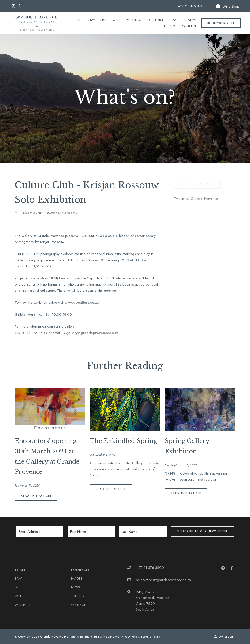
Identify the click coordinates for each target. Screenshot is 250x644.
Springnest (113, 637)
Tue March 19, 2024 (27, 486)
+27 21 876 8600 (192, 6)
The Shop (169, 26)
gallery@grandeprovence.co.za (92, 333)
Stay (91, 20)
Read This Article (36, 496)
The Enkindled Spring (123, 441)
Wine (116, 20)
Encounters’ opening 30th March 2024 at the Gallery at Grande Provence (47, 456)
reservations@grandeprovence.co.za (163, 580)
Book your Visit (221, 23)
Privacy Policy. (131, 637)
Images (177, 20)
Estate (77, 20)
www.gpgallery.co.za (82, 302)
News (192, 20)
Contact (189, 26)
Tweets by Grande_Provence (196, 199)
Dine (104, 20)
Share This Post (197, 184)
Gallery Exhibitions (66, 213)
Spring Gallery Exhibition (187, 446)
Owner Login (225, 637)
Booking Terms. (151, 637)
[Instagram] (13, 6)
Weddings (134, 20)
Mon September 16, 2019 (181, 465)
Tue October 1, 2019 (103, 455)
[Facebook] (19, 6)
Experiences (156, 20)
